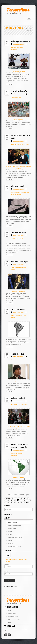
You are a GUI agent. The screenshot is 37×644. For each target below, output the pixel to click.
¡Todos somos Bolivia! (18, 354)
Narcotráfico (14, 47)
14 (25, 498)
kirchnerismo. (26, 145)
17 (9, 500)
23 (27, 500)
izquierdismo (20, 453)
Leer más (10, 84)
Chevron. (21, 239)
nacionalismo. (14, 455)
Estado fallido (20, 47)
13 (22, 498)
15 (28, 498)
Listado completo (13, 522)
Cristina (13, 268)
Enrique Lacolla (12, 614)
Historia (10, 531)
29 (18, 502)
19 (15, 500)
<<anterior (7, 498)
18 (12, 500)
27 (12, 502)
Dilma (20, 404)
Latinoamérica (19, 316)
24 (30, 500)
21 (21, 500)
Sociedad (11, 544)
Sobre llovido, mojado (18, 186)
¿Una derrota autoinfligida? (19, 262)
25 (6, 502)
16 (6, 500)
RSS (10, 623)
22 (24, 500)
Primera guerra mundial (14, 547)
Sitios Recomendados (14, 620)
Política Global (12, 528)
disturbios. (18, 97)
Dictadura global (15, 360)
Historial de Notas (13, 617)
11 (15, 498)
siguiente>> (26, 502)
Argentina (13, 316)
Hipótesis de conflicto (18, 310)
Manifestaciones (15, 404)
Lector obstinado (15, 239)
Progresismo (14, 453)
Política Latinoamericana (18, 44)
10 (12, 498)
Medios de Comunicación (15, 537)
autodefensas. (14, 49)
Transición (13, 97)
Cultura (10, 534)
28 (15, 502)
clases (16, 268)
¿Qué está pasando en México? (20, 41)
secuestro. (21, 360)
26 (9, 502)
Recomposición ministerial (17, 145)
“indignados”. (25, 404)
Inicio (10, 611)
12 (19, 498)
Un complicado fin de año (19, 91)
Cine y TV (11, 541)
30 (21, 502)
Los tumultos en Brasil (18, 398)
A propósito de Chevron (18, 233)
